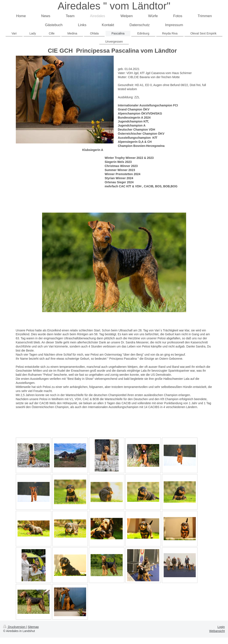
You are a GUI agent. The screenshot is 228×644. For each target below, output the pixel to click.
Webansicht (217, 631)
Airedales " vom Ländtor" (114, 6)
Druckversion (15, 627)
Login (221, 627)
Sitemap (33, 627)
